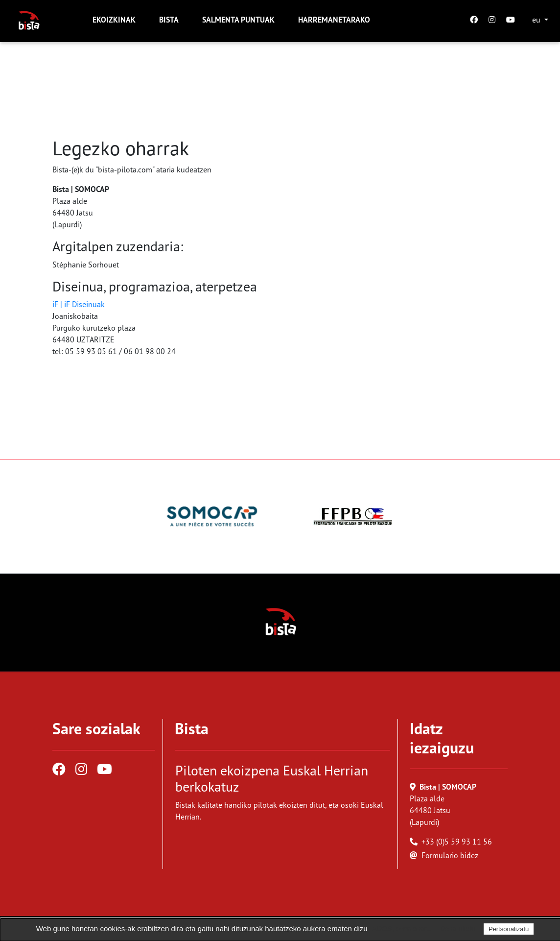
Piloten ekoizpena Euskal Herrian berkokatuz (272, 779)
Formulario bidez (450, 855)
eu (537, 20)
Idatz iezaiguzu (442, 738)
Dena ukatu (458, 929)
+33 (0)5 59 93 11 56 (457, 842)
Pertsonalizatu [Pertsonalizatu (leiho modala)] (509, 929)
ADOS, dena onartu (402, 929)
